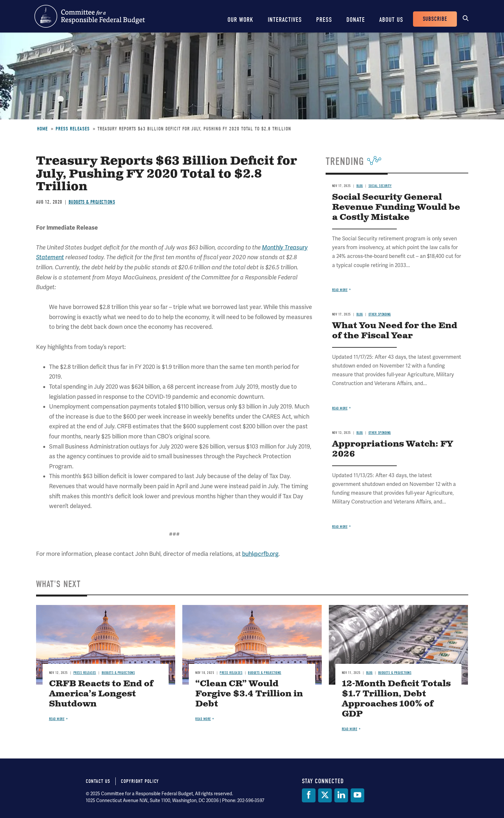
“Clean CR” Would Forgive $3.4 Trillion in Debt (249, 694)
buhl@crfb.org (260, 554)
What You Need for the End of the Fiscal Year (395, 331)
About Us (391, 20)
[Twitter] (325, 795)
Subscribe (435, 19)
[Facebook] (309, 795)
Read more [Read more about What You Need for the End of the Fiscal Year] (340, 408)
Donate (356, 20)
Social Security (380, 186)
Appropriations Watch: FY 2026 (393, 449)
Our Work (240, 20)
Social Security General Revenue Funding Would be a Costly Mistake (396, 207)
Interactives (285, 20)
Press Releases (73, 129)
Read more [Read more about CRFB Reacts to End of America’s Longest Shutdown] (57, 719)
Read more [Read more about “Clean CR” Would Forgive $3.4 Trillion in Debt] (203, 719)
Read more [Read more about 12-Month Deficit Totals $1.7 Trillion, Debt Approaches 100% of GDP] (350, 729)
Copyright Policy (140, 781)
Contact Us (98, 781)
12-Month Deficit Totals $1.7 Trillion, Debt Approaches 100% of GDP (396, 699)
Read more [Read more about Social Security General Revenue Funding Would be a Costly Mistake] (340, 290)
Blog (360, 186)
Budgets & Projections (92, 202)
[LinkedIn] (341, 795)
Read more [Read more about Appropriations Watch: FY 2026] (340, 527)
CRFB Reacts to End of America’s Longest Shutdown (101, 694)
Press (324, 20)
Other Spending (380, 314)
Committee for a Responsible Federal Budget (90, 16)
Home (42, 129)
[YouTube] (357, 795)
